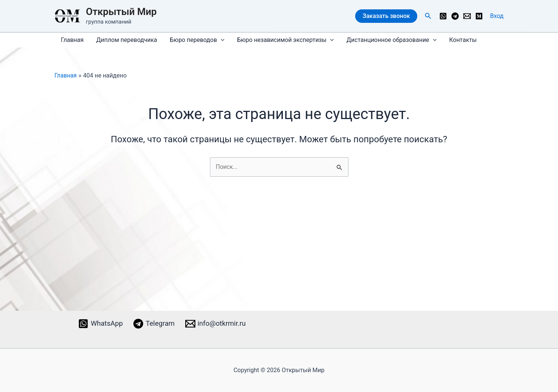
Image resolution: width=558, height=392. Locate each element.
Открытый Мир (121, 12)
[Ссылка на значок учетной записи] (497, 16)
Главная (72, 40)
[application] (219, 40)
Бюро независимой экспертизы (283, 40)
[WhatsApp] (443, 16)
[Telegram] (455, 16)
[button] (428, 16)
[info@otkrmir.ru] (467, 16)
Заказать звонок (386, 16)
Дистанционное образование (388, 40)
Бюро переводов (195, 40)
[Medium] (479, 16)
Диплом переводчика (125, 40)
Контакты (459, 40)
